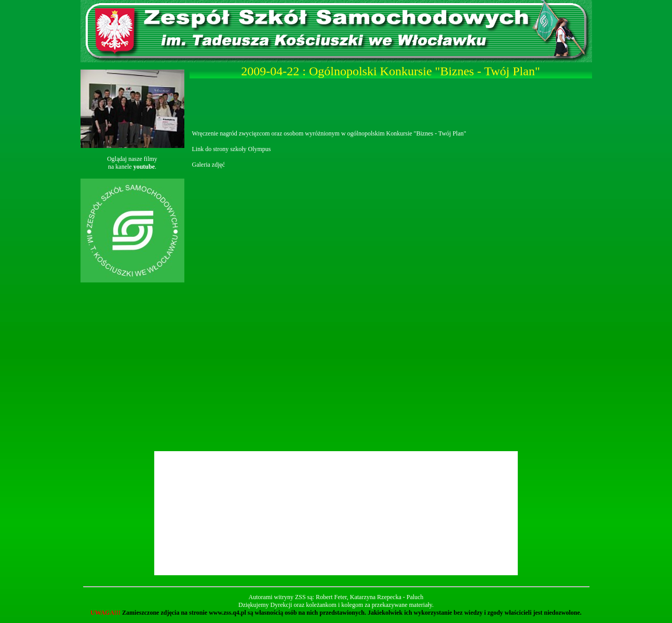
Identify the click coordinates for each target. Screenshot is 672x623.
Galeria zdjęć (209, 165)
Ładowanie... (392, 309)
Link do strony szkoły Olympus (232, 149)
